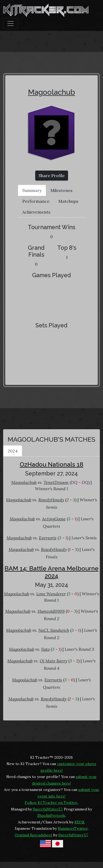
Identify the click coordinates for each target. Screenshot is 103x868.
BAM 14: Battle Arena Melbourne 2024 (51, 572)
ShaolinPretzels (51, 815)
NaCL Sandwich (54, 630)
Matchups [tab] (68, 201)
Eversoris (48, 538)
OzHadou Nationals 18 (51, 464)
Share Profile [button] (52, 176)
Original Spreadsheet (34, 835)
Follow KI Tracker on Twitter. (51, 803)
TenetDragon (56, 482)
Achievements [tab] (36, 212)
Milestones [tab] (61, 190)
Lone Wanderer (51, 594)
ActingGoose (54, 519)
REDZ (79, 822)
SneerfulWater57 (47, 809)
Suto (45, 649)
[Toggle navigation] (11, 23)
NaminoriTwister (73, 828)
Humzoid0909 (51, 611)
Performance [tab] (36, 201)
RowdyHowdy (51, 500)
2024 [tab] (13, 451)
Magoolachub (52, 92)
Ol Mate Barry (53, 661)
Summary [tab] (32, 190)
